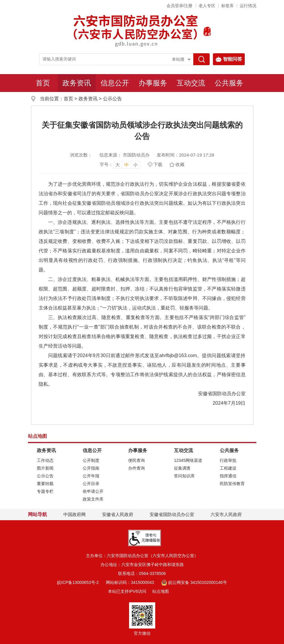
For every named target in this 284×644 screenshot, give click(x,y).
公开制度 (91, 460)
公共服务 (229, 83)
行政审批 (228, 460)
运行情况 (248, 6)
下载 (158, 164)
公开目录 (91, 484)
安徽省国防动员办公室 (172, 514)
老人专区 (207, 6)
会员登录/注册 (180, 6)
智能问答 (229, 59)
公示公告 (112, 99)
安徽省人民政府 (118, 514)
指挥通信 (228, 476)
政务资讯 (77, 83)
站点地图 (161, 591)
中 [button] (127, 165)
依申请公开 (93, 491)
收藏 (180, 164)
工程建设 (228, 468)
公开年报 (91, 476)
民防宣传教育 (232, 484)
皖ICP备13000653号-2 (78, 582)
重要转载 (45, 484)
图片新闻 (45, 468)
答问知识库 (184, 476)
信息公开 (115, 83)
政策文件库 (93, 499)
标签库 (227, 6)
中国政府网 (74, 514)
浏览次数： (81, 155)
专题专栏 (45, 491)
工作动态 (45, 460)
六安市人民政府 (226, 514)
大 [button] (118, 165)
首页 (43, 83)
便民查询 (136, 460)
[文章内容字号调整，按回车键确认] (120, 165)
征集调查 (182, 468)
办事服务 (153, 83)
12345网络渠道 (188, 460)
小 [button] (135, 165)
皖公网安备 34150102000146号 (194, 582)
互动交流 (191, 83)
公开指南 (91, 468)
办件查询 (136, 468)
